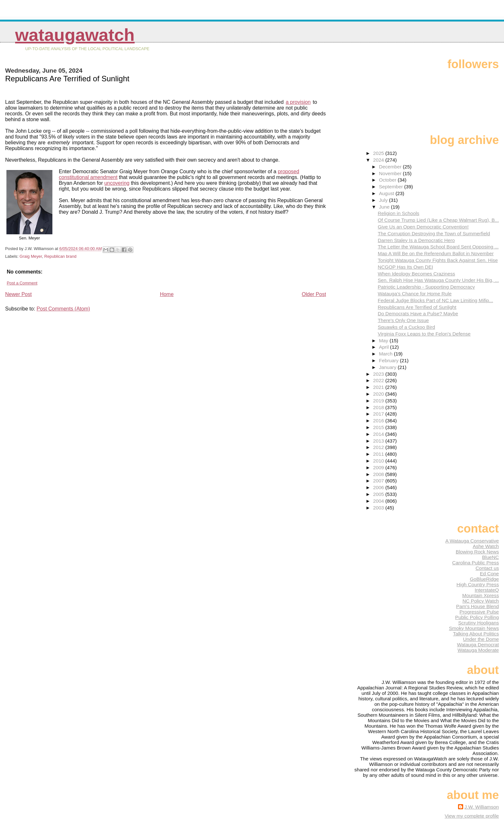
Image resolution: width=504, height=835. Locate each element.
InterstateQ (487, 590)
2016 (379, 421)
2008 (379, 474)
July (384, 200)
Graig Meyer (31, 256)
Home (167, 294)
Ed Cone (489, 574)
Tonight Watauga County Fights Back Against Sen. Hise (438, 260)
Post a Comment (22, 283)
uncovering (117, 183)
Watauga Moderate (478, 650)
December (391, 167)
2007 (379, 481)
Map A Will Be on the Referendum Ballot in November (436, 253)
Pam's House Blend (477, 606)
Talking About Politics (476, 634)
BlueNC (491, 557)
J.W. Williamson (482, 807)
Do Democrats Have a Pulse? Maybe (418, 314)
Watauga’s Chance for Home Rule (415, 294)
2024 (379, 160)
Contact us (487, 568)
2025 (379, 153)
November (391, 173)
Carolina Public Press (476, 563)
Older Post (314, 294)
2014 (379, 434)
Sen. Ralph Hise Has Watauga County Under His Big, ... (438, 280)
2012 (379, 447)
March (386, 354)
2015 (379, 427)
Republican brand (60, 256)
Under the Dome (481, 639)
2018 (379, 407)
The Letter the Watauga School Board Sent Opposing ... (438, 247)
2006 (379, 487)
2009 (379, 467)
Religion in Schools (398, 213)
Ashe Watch (486, 546)
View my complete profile (472, 816)
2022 (379, 380)
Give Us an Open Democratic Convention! (423, 227)
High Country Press (478, 584)
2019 (379, 401)
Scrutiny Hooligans (478, 623)
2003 (379, 508)
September (392, 187)
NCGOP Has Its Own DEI (405, 267)
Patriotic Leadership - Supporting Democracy (426, 287)
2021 (379, 387)
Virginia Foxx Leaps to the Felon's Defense (424, 334)
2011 (379, 454)
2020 (379, 394)
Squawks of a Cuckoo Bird (406, 327)
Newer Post (18, 294)
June (385, 207)
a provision (298, 102)
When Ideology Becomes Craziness (416, 274)
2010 (379, 461)
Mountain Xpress (481, 595)
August (387, 193)
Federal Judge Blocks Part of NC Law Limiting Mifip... (435, 300)
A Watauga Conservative (472, 541)
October (388, 180)
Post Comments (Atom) (63, 309)
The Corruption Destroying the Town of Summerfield (434, 233)
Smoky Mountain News (474, 628)
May (384, 341)
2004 (379, 501)
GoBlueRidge (484, 579)
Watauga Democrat (478, 645)
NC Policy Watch (481, 601)
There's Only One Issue (403, 320)
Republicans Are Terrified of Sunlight (417, 307)
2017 (379, 414)
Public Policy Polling (477, 617)
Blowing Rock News (477, 552)
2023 (379, 374)
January (388, 367)
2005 (379, 494)
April (385, 347)
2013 (379, 441)
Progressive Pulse (479, 612)
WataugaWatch (75, 35)
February (389, 360)
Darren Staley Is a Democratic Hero (416, 240)
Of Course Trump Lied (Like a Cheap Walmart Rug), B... (438, 220)
